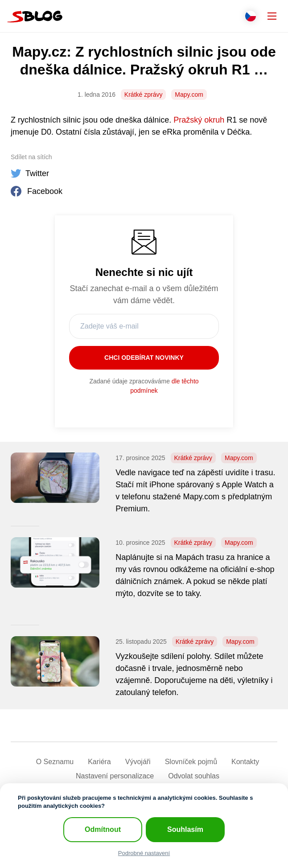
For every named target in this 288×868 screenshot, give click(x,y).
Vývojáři (138, 762)
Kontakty (245, 762)
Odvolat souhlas (194, 776)
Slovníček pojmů (191, 762)
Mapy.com (189, 95)
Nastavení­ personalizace (115, 776)
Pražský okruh (199, 120)
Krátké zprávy (144, 95)
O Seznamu (55, 762)
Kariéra (99, 762)
